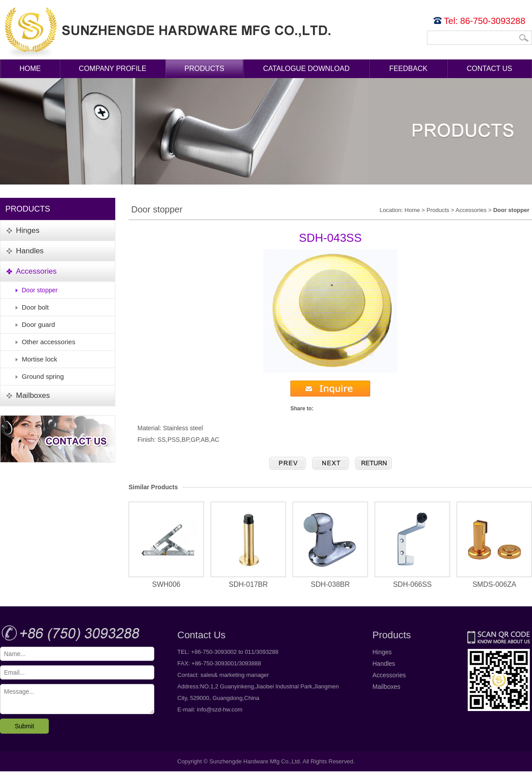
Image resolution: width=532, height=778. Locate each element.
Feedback (408, 69)
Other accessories (49, 342)
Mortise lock (39, 359)
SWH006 (166, 545)
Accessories (471, 210)
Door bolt (35, 307)
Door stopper (40, 290)
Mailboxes (386, 687)
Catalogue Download (307, 69)
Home (30, 69)
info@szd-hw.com (220, 709)
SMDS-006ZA (494, 545)
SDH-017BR (248, 545)
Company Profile (113, 69)
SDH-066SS (412, 545)
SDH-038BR (330, 545)
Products (204, 69)
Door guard (38, 324)
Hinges (382, 652)
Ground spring (43, 376)
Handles (384, 664)
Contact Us (490, 69)
